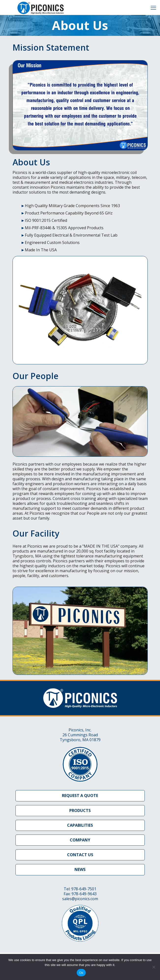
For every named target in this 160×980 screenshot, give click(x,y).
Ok (81, 973)
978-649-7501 (84, 889)
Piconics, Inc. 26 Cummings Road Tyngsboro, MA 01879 (80, 735)
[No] (154, 967)
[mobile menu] (153, 7)
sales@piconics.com (80, 899)
